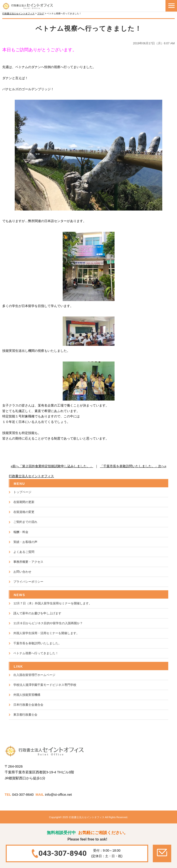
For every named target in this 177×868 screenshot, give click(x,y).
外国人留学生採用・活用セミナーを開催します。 (46, 633)
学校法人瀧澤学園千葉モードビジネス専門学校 (45, 685)
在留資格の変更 (24, 512)
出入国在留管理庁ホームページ (34, 675)
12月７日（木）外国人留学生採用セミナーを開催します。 (52, 603)
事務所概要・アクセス (28, 562)
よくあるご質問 (24, 552)
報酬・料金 (21, 532)
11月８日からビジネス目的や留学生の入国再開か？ (48, 623)
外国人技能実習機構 (27, 695)
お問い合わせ (22, 572)
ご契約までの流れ (25, 522)
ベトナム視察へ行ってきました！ (36, 653)
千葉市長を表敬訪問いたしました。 (37, 643)
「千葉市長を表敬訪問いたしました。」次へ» (133, 466)
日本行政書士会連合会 (28, 705)
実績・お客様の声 (25, 542)
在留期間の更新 (24, 502)
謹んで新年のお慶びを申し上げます (37, 613)
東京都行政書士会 (25, 715)
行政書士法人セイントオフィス (31, 476)
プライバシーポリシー (28, 582)
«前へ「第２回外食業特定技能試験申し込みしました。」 (52, 466)
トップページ (22, 492)
